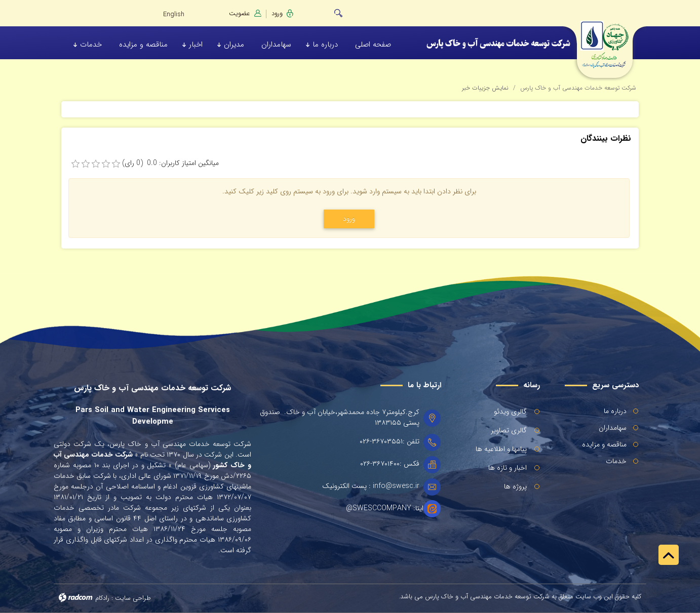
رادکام (102, 598)
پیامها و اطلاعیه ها (501, 449)
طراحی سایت (133, 598)
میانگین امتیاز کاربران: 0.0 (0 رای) (170, 163)
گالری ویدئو (510, 412)
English (174, 14)
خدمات (616, 461)
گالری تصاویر (509, 430)
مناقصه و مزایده (604, 444)
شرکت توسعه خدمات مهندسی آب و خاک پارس (578, 88)
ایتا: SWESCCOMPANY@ (385, 508)
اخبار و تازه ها (508, 468)
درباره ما (615, 411)
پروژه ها (515, 486)
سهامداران (613, 428)
